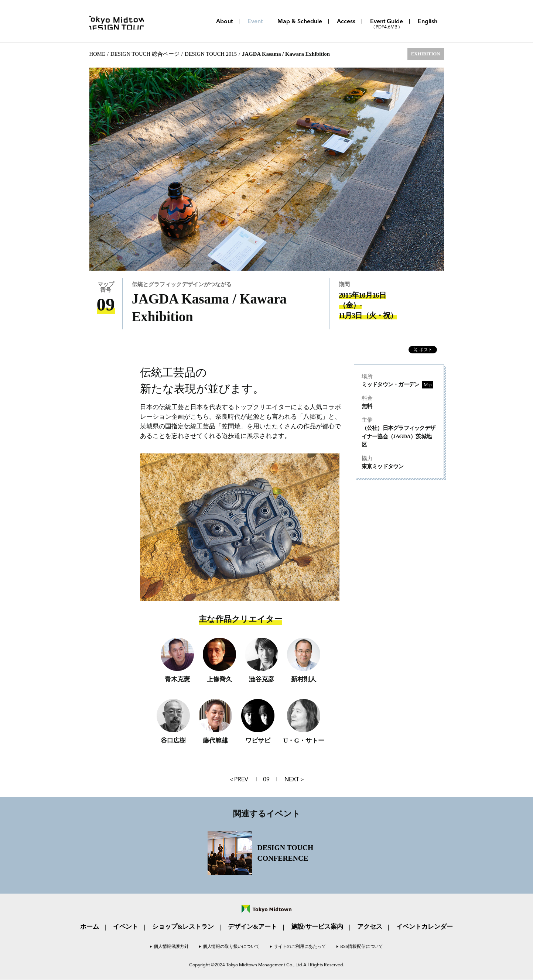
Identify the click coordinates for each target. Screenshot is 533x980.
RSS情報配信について (363, 947)
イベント (126, 927)
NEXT (292, 780)
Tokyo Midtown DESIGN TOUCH (125, 21)
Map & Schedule (300, 22)
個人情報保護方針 (170, 947)
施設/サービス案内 (317, 927)
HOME (97, 54)
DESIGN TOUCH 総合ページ (145, 54)
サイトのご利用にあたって (300, 947)
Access (346, 22)
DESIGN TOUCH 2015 (211, 54)
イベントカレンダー (425, 927)
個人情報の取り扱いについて (231, 947)
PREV (241, 780)
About (224, 22)
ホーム (90, 927)
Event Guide (387, 24)
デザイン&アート (252, 927)
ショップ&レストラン (183, 927)
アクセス (370, 927)
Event (255, 22)
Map (427, 385)
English (428, 22)
